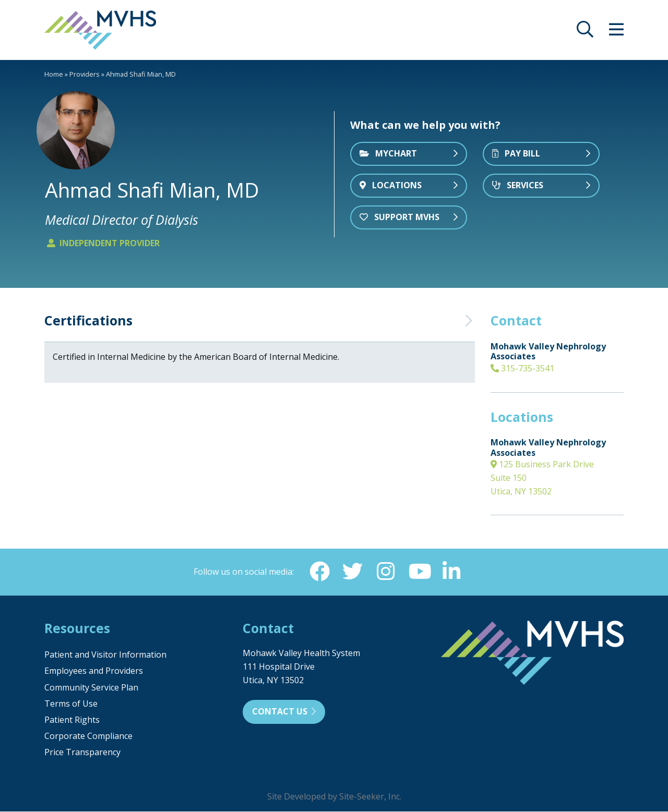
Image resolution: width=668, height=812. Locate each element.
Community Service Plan (91, 688)
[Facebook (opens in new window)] (319, 572)
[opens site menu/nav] (616, 32)
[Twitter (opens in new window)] (352, 572)
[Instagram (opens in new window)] (386, 572)
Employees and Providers (94, 671)
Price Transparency (82, 753)
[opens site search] (585, 32)
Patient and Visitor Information (105, 655)
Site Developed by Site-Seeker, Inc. (334, 797)
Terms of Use (71, 704)
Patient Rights (72, 720)
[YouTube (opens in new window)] (419, 572)
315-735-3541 (522, 368)
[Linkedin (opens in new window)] (452, 572)
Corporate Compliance (88, 736)
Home (54, 74)
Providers (85, 74)
